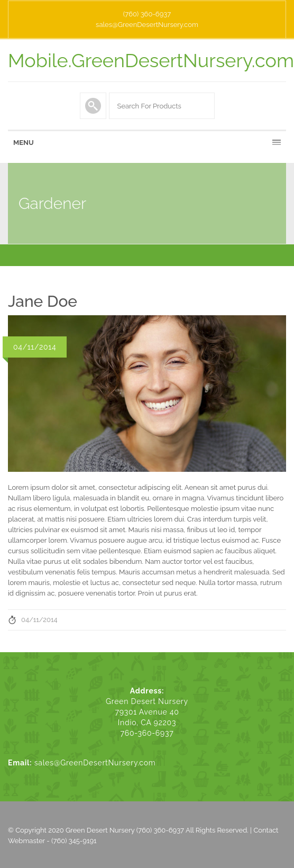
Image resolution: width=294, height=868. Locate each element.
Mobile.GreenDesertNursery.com (151, 60)
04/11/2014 (39, 620)
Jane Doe (43, 301)
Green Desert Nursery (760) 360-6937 (125, 830)
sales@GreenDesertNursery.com (147, 25)
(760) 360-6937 (147, 14)
